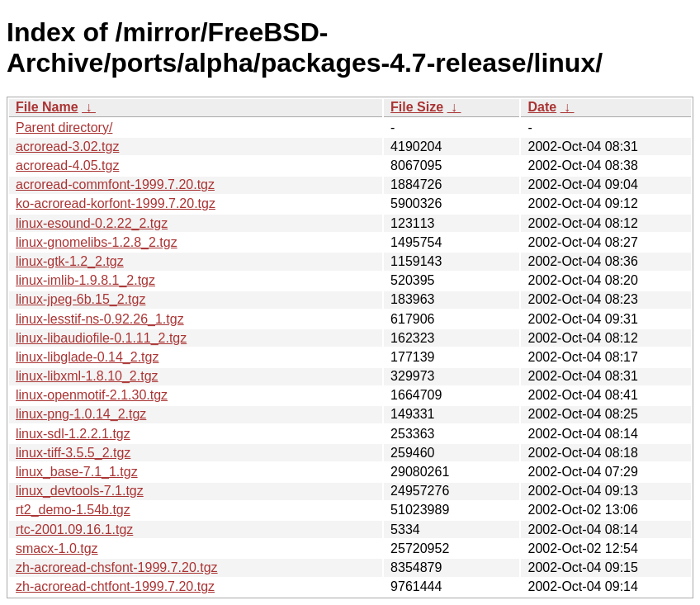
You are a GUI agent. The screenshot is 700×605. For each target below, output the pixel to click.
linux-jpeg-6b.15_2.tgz (80, 299)
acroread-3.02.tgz (67, 147)
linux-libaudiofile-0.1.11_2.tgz (101, 338)
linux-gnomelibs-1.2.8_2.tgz (97, 242)
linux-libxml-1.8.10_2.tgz (87, 376)
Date (542, 107)
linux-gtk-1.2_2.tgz (70, 261)
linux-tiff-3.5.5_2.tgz (73, 453)
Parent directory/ (64, 128)
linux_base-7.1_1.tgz (77, 472)
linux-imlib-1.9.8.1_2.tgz (85, 280)
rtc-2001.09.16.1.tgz (74, 529)
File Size (417, 107)
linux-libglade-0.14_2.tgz (87, 357)
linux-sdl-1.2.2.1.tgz (73, 434)
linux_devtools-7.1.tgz (80, 491)
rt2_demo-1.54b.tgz (73, 510)
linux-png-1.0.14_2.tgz (81, 414)
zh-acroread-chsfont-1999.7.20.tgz (117, 567)
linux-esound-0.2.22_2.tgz (92, 223)
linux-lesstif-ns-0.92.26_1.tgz (100, 319)
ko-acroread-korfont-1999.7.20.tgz (116, 203)
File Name (47, 107)
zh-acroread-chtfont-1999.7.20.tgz (115, 586)
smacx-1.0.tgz (57, 548)
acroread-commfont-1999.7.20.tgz (115, 184)
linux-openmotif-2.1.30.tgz (92, 395)
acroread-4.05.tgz (67, 165)
